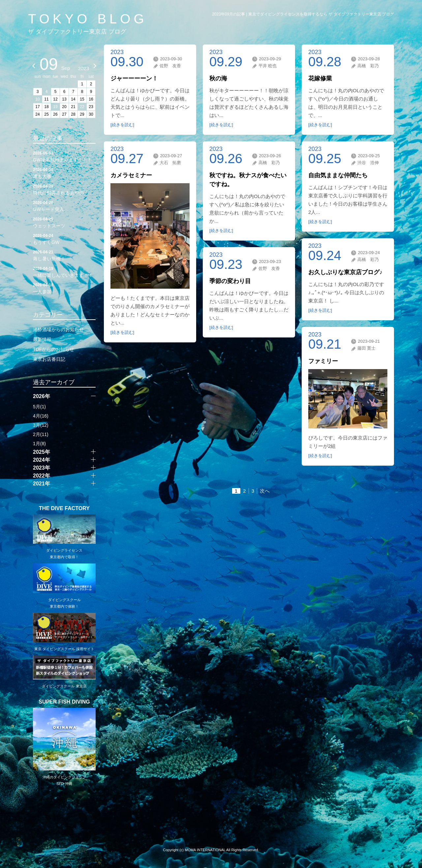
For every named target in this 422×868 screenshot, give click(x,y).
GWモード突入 (64, 206)
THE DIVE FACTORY (64, 508)
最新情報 (42, 339)
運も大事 (64, 173)
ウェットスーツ (64, 222)
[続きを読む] (122, 125)
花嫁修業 (320, 78)
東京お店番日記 (49, 359)
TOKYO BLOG (88, 19)
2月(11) (41, 434)
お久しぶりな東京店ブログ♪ (345, 272)
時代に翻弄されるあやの (64, 189)
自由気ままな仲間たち (338, 175)
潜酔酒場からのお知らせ (58, 330)
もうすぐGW (64, 239)
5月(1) (39, 407)
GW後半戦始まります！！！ (64, 156)
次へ (265, 491)
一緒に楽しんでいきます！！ (64, 272)
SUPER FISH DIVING (64, 702)
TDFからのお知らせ (54, 349)
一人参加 (64, 288)
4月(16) (41, 416)
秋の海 (218, 78)
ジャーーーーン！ (134, 78)
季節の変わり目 (230, 281)
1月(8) (39, 444)
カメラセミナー (131, 175)
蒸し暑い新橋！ (64, 255)
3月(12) (41, 425)
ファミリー (323, 361)
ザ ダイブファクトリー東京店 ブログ (77, 32)
